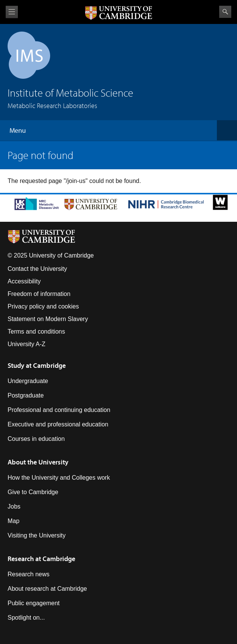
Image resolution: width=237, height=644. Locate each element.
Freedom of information (39, 294)
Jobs (14, 506)
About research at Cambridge (47, 589)
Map (13, 521)
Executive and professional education (58, 424)
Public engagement (34, 603)
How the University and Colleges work (59, 478)
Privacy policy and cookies (43, 306)
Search (225, 12)
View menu (12, 12)
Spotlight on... (26, 618)
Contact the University (37, 269)
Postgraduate (26, 395)
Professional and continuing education (59, 410)
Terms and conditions (36, 332)
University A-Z (27, 344)
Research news (28, 574)
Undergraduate (28, 381)
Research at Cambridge (41, 559)
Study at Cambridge (37, 365)
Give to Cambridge (33, 492)
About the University (38, 462)
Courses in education (36, 439)
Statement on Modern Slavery (48, 319)
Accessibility (24, 281)
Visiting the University (37, 535)
